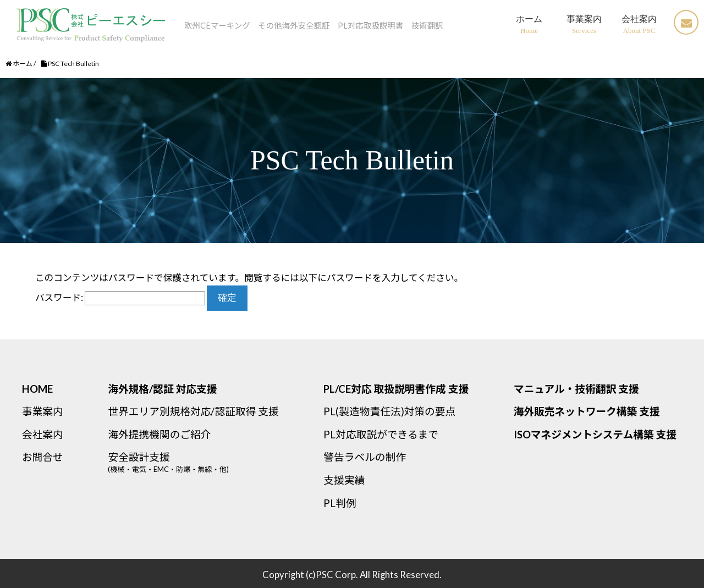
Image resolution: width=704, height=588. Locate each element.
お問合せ (43, 457)
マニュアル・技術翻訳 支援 (576, 389)
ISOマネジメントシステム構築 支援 (595, 435)
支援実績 (344, 480)
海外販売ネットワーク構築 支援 (587, 411)
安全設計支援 (213, 466)
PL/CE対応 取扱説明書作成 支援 (396, 389)
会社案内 (43, 435)
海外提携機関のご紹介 (159, 435)
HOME (37, 389)
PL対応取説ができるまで (381, 435)
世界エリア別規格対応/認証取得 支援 (193, 411)
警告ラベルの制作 (365, 457)
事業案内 (43, 411)
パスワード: (120, 298)
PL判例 (340, 503)
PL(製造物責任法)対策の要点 (389, 411)
